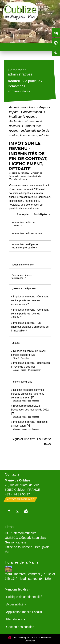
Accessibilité (15, 604)
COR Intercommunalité (21, 533)
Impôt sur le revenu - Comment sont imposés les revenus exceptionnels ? (30, 300)
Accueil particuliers (22, 107)
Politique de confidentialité (24, 597)
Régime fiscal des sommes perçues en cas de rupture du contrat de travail (28, 394)
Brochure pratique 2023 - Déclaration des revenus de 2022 (30, 410)
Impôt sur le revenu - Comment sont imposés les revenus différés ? (30, 314)
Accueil (14, 81)
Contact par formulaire (20, 499)
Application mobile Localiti (24, 612)
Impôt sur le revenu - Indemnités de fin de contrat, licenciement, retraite (29, 131)
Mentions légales (16, 589)
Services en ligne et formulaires (22, 276)
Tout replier (25, 214)
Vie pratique (31, 81)
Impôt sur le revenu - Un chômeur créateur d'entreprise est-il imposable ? (31, 327)
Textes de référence (22, 265)
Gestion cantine (16, 542)
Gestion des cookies (20, 627)
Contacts (12, 474)
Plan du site (14, 619)
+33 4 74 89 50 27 (17, 494)
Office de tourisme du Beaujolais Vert (27, 549)
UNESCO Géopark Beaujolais (25, 538)
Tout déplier (42, 214)
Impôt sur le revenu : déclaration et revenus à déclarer (26, 121)
